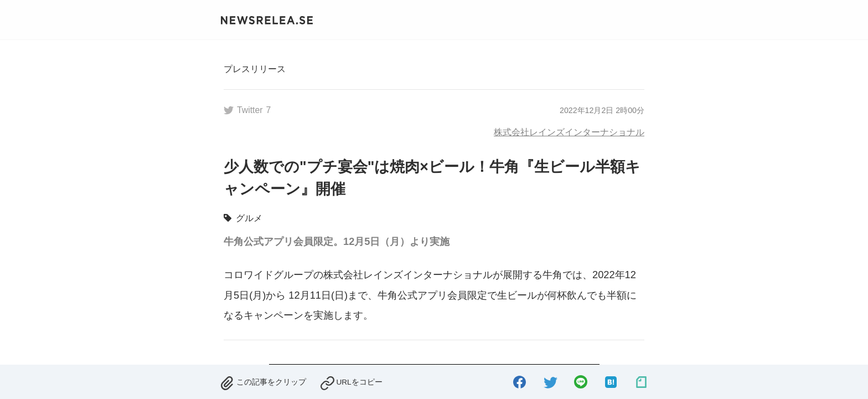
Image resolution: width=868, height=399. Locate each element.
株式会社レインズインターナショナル (569, 132)
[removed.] (263, 380)
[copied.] (351, 380)
